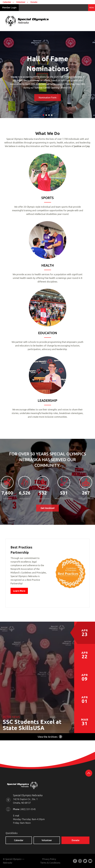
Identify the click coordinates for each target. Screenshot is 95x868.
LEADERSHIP (47, 401)
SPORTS (47, 198)
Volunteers (25, 499)
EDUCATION (48, 333)
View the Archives (47, 738)
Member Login (9, 8)
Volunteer (21, 2)
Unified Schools (86, 499)
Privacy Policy (49, 860)
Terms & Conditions (50, 864)
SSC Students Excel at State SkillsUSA (32, 726)
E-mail (16, 817)
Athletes (7, 499)
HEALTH (48, 265)
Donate (34, 2)
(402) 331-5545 (28, 810)
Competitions (43, 499)
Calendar (7, 2)
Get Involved (47, 509)
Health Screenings (64, 499)
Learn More (19, 592)
